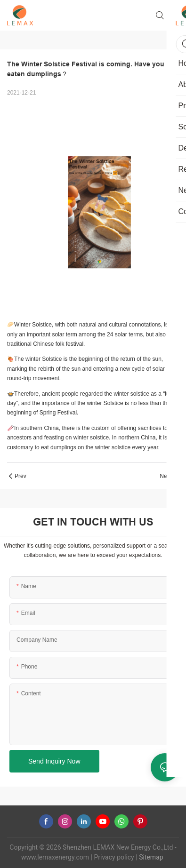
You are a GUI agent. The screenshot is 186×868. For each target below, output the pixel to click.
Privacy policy (114, 857)
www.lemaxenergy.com (55, 857)
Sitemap (150, 857)
